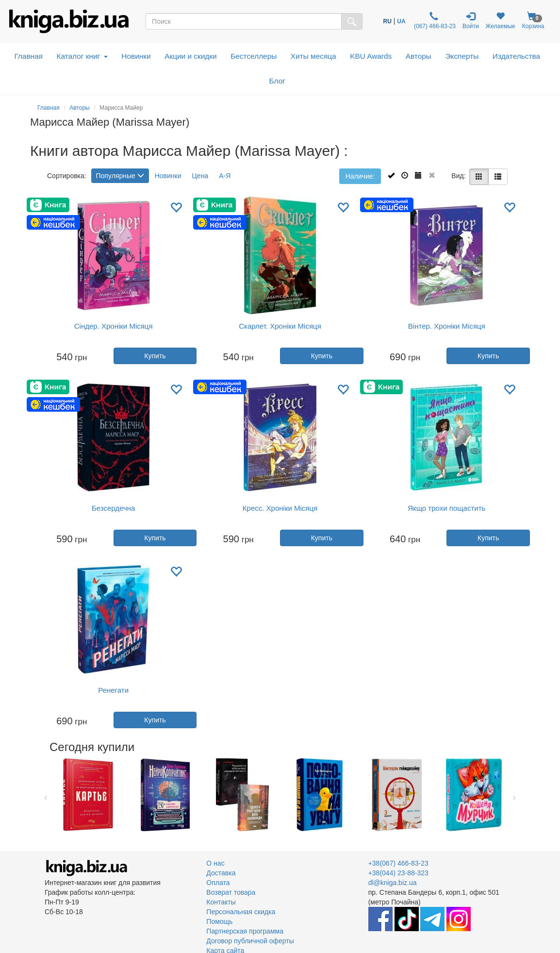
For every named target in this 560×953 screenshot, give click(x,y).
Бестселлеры (254, 56)
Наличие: (360, 176)
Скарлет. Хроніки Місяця (280, 326)
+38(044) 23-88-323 (398, 873)
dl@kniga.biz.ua (393, 883)
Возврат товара (231, 892)
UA (401, 21)
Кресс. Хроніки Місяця (280, 508)
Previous (46, 795)
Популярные (120, 176)
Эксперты (462, 56)
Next (514, 795)
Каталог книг (82, 56)
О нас (215, 863)
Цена (200, 176)
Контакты (221, 902)
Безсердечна (113, 508)
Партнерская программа (245, 931)
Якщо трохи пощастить (446, 508)
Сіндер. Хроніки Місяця (114, 326)
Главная (28, 56)
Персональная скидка (241, 912)
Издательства (516, 56)
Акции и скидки (191, 56)
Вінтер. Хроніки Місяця (447, 326)
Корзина (533, 21)
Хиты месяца (313, 56)
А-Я (225, 176)
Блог (277, 81)
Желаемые (501, 21)
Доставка (221, 873)
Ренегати (113, 690)
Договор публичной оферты (250, 941)
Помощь (219, 921)
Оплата (218, 883)
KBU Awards (371, 56)
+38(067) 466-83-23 (398, 863)
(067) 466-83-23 (434, 21)
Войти (471, 21)
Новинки (136, 56)
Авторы (419, 56)
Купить (155, 356)
